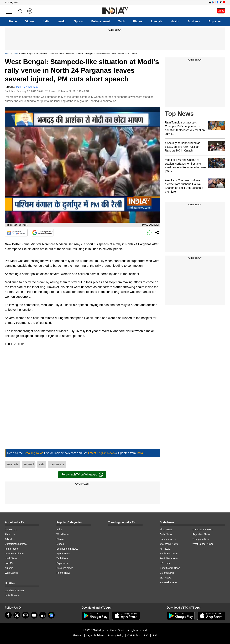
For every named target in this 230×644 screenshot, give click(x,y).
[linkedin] (43, 615)
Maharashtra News (203, 529)
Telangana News (201, 539)
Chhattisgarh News (170, 568)
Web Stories (11, 573)
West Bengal (57, 464)
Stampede (12, 464)
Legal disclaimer (95, 635)
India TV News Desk (27, 87)
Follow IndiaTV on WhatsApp (82, 475)
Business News (65, 568)
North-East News (169, 554)
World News (63, 534)
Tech (122, 21)
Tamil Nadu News (169, 558)
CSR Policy (134, 635)
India (46, 21)
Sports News (63, 554)
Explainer (215, 21)
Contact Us (11, 529)
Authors (9, 568)
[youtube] (34, 615)
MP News (165, 549)
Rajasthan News (201, 534)
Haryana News (168, 539)
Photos (138, 21)
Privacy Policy (116, 635)
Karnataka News (169, 582)
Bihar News (166, 529)
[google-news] (51, 615)
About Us (10, 534)
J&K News (165, 578)
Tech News (62, 558)
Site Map (77, 635)
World (62, 21)
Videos (30, 21)
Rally (42, 464)
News (7, 54)
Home (13, 21)
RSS (155, 635)
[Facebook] (8, 615)
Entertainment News (67, 549)
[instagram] (25, 615)
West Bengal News (203, 544)
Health (175, 21)
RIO (146, 635)
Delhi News (166, 534)
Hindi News (11, 558)
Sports (78, 21)
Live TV (9, 563)
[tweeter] (17, 615)
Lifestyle (157, 21)
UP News (165, 563)
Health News (63, 573)
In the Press (11, 549)
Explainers (62, 563)
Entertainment (101, 21)
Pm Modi (28, 464)
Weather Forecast (14, 591)
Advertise (10, 539)
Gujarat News (167, 573)
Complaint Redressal (16, 544)
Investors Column (14, 554)
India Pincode (12, 595)
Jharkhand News (169, 544)
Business (194, 21)
